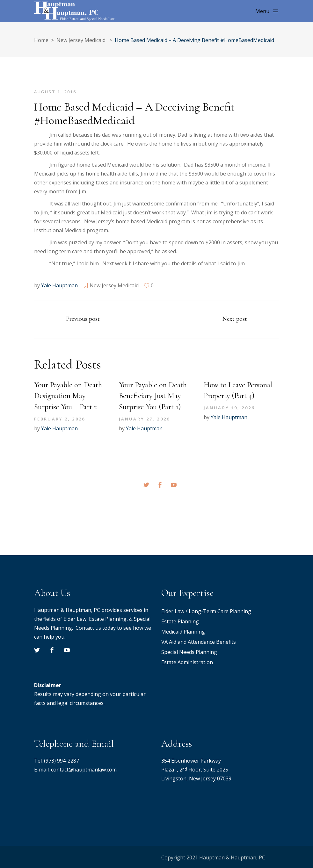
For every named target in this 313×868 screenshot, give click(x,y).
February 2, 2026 (60, 419)
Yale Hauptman (59, 285)
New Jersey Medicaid (81, 40)
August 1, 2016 (55, 92)
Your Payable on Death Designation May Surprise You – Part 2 (68, 396)
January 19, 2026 (229, 408)
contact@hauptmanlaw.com (84, 770)
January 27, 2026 (144, 419)
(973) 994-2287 (62, 761)
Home (41, 40)
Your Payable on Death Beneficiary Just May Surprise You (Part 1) (153, 396)
